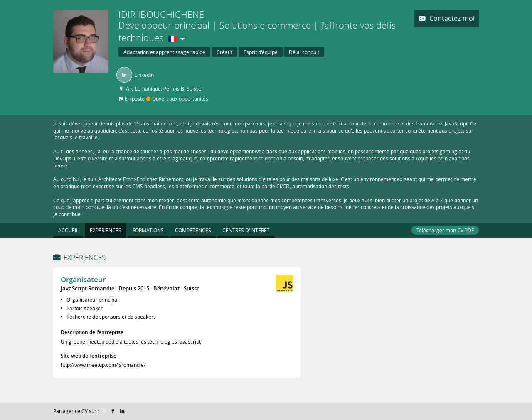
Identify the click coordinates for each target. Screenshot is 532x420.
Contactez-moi (451, 18)
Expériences (85, 257)
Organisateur (83, 279)
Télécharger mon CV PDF (445, 230)
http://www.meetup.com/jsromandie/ (103, 365)
